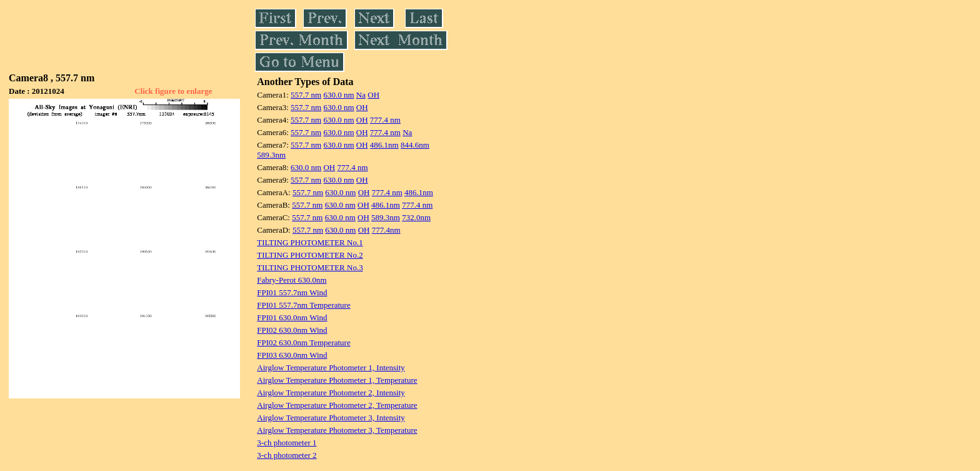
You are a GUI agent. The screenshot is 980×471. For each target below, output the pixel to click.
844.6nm (415, 145)
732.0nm (416, 217)
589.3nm (271, 155)
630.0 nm (338, 95)
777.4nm (386, 230)
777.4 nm (385, 120)
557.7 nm (306, 95)
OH (373, 95)
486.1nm (384, 145)
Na (361, 95)
